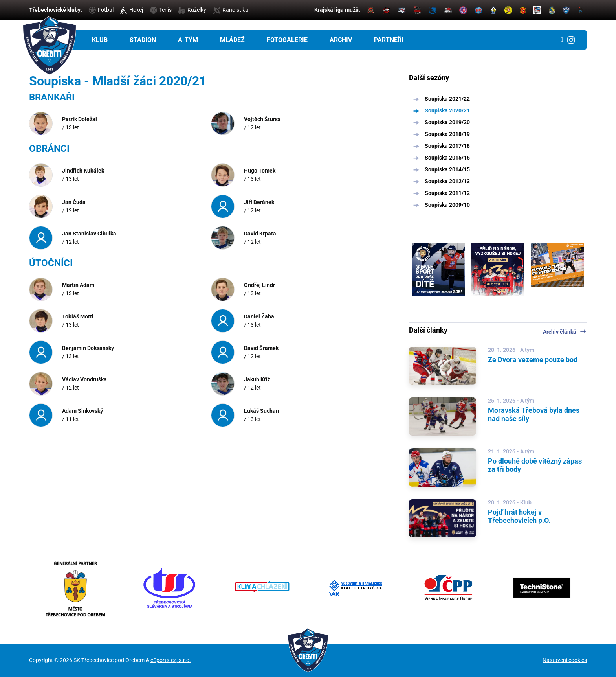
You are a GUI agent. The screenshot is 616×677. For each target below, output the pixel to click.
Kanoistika (231, 10)
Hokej (132, 10)
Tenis (161, 10)
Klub (100, 40)
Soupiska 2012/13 (447, 181)
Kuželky (192, 10)
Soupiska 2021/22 (447, 99)
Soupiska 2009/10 (447, 205)
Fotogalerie (287, 40)
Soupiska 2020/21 (447, 110)
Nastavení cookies (565, 660)
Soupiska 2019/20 (447, 122)
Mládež (232, 40)
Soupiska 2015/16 (447, 158)
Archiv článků (565, 332)
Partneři (389, 40)
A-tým (188, 40)
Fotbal (101, 10)
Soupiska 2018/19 (447, 134)
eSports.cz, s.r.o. (171, 660)
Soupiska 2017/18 (447, 146)
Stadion (143, 40)
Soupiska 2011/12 (447, 193)
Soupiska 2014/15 (447, 169)
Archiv (341, 40)
